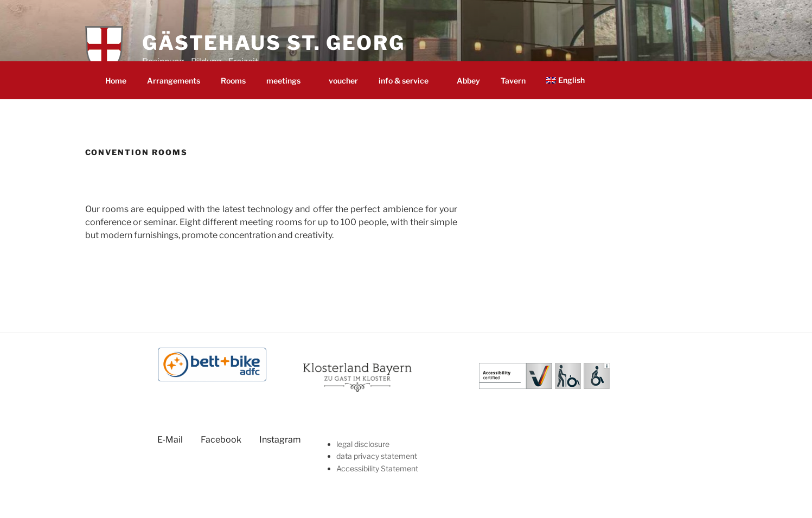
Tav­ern (513, 81)
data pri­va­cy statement (377, 456)
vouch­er (343, 81)
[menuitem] (570, 80)
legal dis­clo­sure (363, 444)
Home (116, 81)
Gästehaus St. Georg (274, 43)
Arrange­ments (174, 81)
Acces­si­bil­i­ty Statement (377, 468)
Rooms (233, 81)
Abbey (468, 81)
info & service (409, 81)
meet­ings (289, 81)
